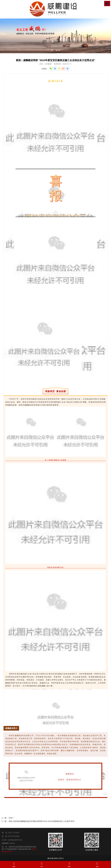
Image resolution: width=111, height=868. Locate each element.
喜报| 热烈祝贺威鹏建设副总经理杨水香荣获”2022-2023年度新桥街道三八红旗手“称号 (42, 821)
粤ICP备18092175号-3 (56, 858)
